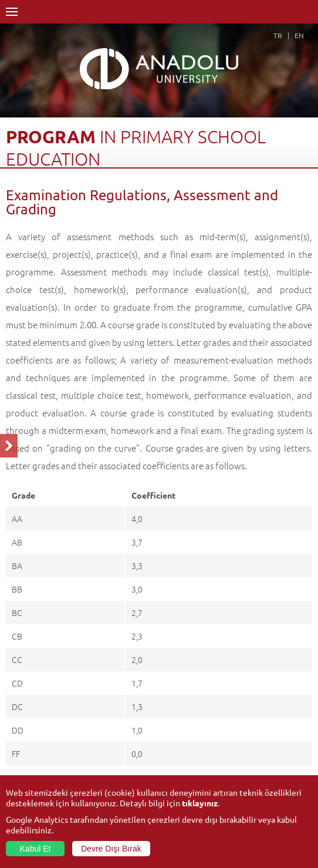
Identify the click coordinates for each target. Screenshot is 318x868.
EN (299, 35)
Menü (12, 12)
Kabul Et (35, 849)
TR (278, 35)
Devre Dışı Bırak (111, 849)
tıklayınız (200, 803)
